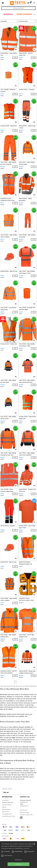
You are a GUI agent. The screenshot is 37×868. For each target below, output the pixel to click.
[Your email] (16, 789)
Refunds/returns (6, 809)
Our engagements (7, 814)
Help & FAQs (5, 812)
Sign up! (6, 792)
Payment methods (7, 805)
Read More (26, 848)
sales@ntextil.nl (24, 806)
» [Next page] (22, 682)
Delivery (4, 807)
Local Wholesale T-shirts (8, 816)
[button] (28, 3)
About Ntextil (5, 800)
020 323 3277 (24, 810)
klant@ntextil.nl (24, 802)
